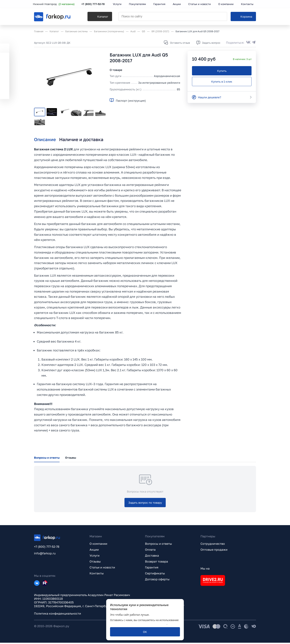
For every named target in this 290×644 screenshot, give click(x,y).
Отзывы (95, 563)
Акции (94, 551)
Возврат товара (156, 563)
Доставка (152, 557)
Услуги (95, 557)
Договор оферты (157, 580)
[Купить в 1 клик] (222, 81)
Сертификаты (155, 575)
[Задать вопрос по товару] (145, 504)
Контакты (97, 575)
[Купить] (222, 71)
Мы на (205, 570)
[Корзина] (243, 17)
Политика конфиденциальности (58, 615)
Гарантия (152, 569)
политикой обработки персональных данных (138, 624)
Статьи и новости (102, 569)
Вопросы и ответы (159, 545)
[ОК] (145, 632)
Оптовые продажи (214, 551)
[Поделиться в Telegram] (254, 43)
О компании (98, 545)
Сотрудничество (213, 545)
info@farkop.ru (45, 555)
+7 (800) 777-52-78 (94, 4)
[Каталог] (98, 17)
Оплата (150, 551)
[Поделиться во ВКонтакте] (248, 43)
